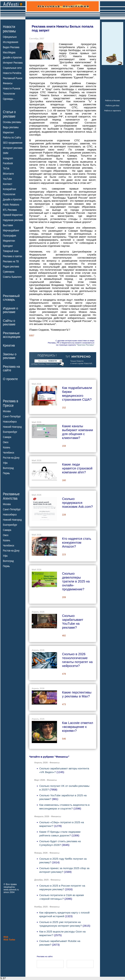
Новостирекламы (9, 29)
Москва (7, 411)
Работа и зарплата (112, 111)
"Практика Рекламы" (85, 345)
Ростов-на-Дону (11, 458)
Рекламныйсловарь (11, 298)
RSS (6, 937)
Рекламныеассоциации (12, 335)
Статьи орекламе (9, 114)
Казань (7, 447)
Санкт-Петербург (12, 416)
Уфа (5, 463)
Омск (6, 442)
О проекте (10, 379)
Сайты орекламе (9, 322)
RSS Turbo (9, 940)
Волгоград (8, 468)
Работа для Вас (112, 106)
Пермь (6, 473)
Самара (7, 437)
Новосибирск (10, 422)
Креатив (9, 345)
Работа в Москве (112, 100)
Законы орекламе (10, 356)
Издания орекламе (10, 310)
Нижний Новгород (12, 427)
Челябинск (9, 453)
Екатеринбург (10, 432)
